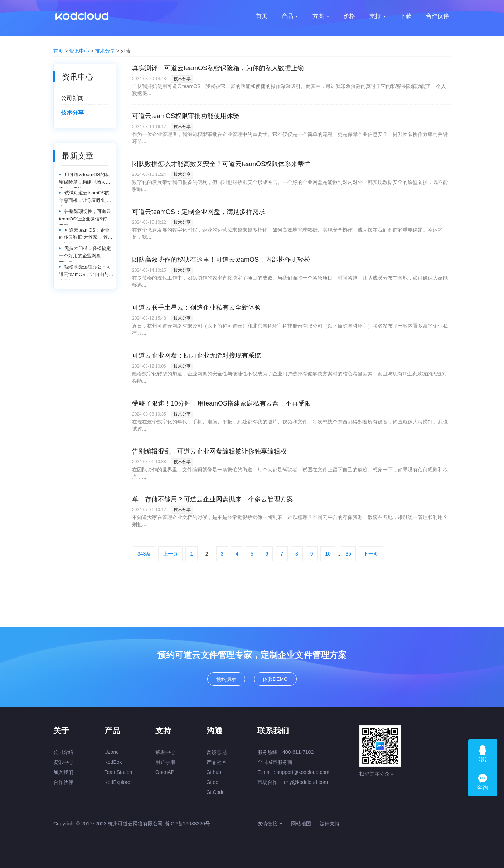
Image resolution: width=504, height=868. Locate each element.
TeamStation (118, 772)
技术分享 (105, 51)
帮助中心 (165, 752)
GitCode (216, 792)
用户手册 (165, 762)
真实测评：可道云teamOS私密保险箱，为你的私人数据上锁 (218, 68)
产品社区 (217, 762)
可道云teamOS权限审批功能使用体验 (186, 116)
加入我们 (63, 772)
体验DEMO (275, 679)
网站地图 (301, 824)
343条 (144, 554)
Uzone (112, 752)
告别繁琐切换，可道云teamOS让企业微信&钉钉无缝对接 (85, 217)
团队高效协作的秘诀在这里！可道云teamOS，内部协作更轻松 (221, 260)
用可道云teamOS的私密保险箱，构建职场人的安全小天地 (85, 180)
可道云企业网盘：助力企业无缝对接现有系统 (197, 355)
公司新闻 (72, 98)
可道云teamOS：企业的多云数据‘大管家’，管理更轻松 (86, 235)
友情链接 (270, 824)
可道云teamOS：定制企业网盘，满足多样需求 (199, 212)
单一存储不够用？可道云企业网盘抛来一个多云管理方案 (213, 499)
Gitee (212, 782)
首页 (58, 51)
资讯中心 (79, 51)
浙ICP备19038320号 (187, 824)
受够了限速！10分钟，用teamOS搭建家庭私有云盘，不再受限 (222, 403)
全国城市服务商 (275, 762)
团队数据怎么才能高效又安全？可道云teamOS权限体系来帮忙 (221, 164)
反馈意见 (217, 752)
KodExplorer (118, 782)
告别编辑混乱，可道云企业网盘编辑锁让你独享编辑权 (209, 451)
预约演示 (226, 679)
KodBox (113, 762)
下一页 (371, 554)
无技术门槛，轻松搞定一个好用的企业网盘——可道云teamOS (85, 254)
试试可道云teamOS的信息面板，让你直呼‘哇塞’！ (84, 198)
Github (214, 772)
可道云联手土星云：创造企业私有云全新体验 (197, 307)
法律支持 (330, 824)
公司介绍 (63, 752)
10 (328, 554)
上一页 (170, 554)
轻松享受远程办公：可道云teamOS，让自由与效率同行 (86, 272)
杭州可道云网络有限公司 (135, 824)
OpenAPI (166, 772)
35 (349, 554)
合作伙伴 (63, 782)
